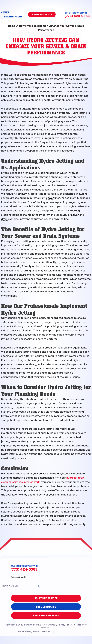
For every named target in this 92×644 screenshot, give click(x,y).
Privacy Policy (65, 625)
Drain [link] (42, 520)
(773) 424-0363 (77, 16)
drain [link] (55, 113)
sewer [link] (42, 113)
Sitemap (51, 625)
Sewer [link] (32, 520)
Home (12, 26)
